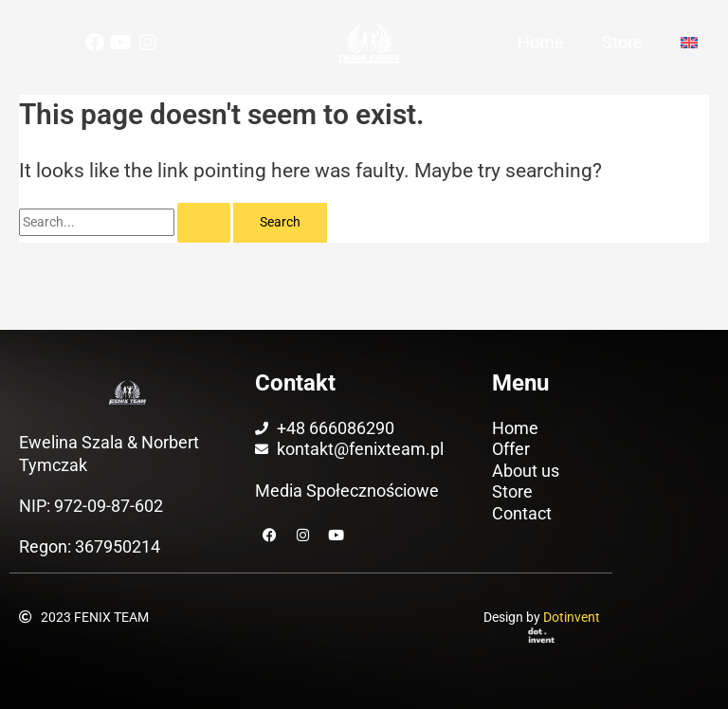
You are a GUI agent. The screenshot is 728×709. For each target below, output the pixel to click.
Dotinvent (572, 617)
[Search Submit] (204, 223)
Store (622, 42)
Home (541, 42)
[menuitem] (692, 43)
